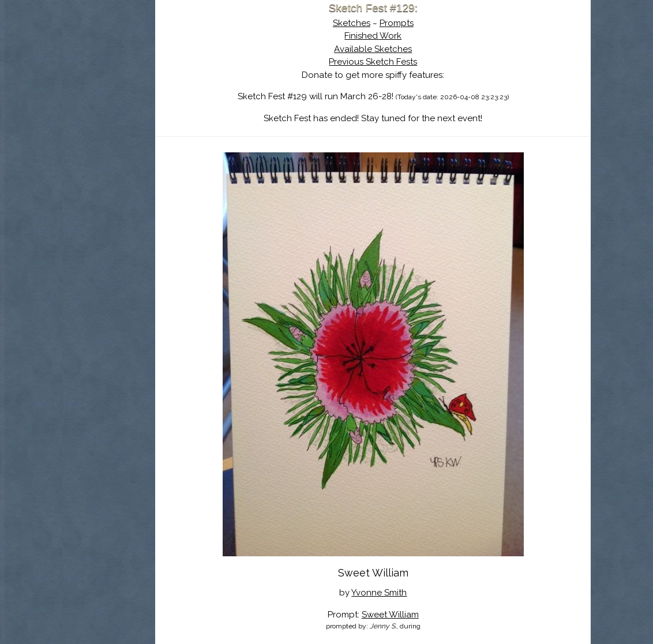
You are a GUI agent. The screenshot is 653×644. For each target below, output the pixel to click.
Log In (121, 136)
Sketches (391, 23)
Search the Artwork (149, 118)
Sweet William (430, 615)
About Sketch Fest (149, 83)
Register (172, 136)
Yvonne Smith (419, 593)
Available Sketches (413, 49)
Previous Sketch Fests (413, 62)
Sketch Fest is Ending (149, 65)
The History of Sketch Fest (149, 100)
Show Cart (130, 151)
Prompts (436, 23)
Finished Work (413, 36)
